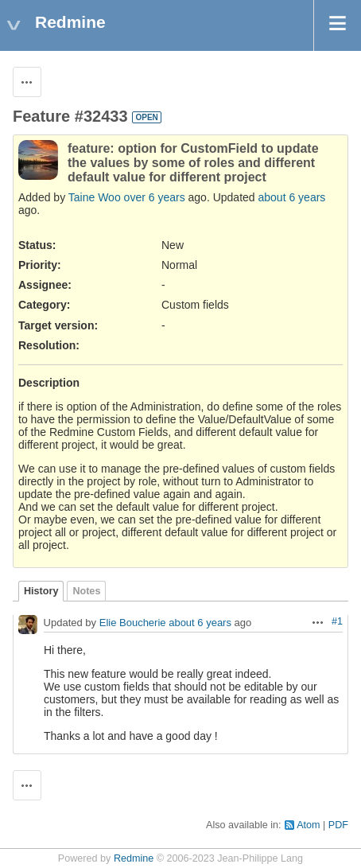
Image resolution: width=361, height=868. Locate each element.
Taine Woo (95, 197)
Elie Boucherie (133, 623)
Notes (86, 591)
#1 (337, 621)
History (41, 591)
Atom (308, 825)
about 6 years (292, 197)
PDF (338, 825)
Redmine (134, 858)
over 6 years (155, 197)
